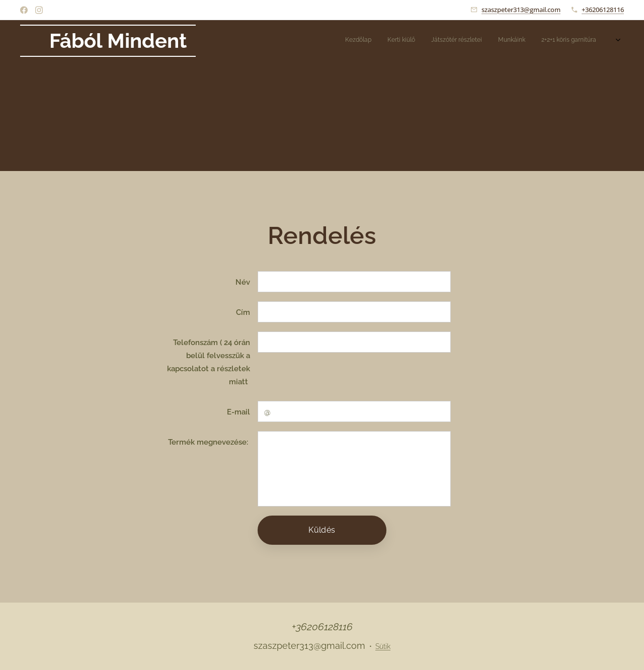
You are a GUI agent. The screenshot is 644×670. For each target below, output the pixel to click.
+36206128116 (603, 10)
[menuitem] (514, 41)
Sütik (383, 646)
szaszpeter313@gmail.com (521, 10)
